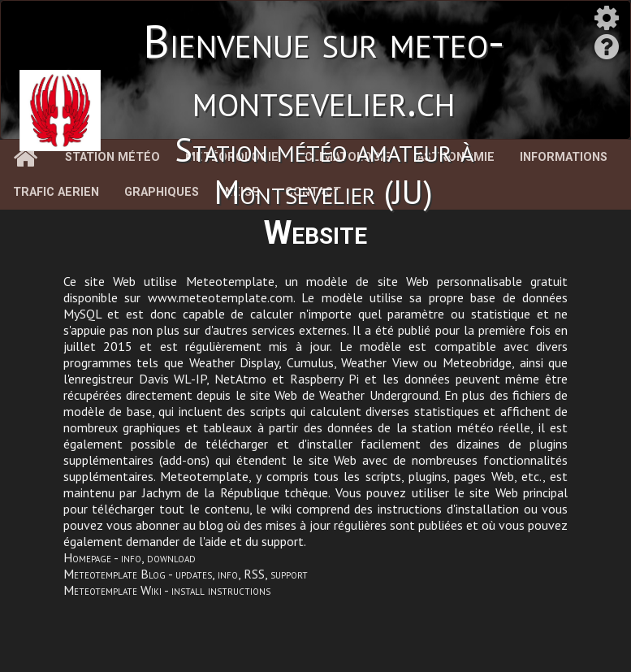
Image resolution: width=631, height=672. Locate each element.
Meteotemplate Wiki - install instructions (167, 590)
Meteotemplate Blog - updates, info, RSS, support (186, 574)
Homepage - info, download (130, 557)
